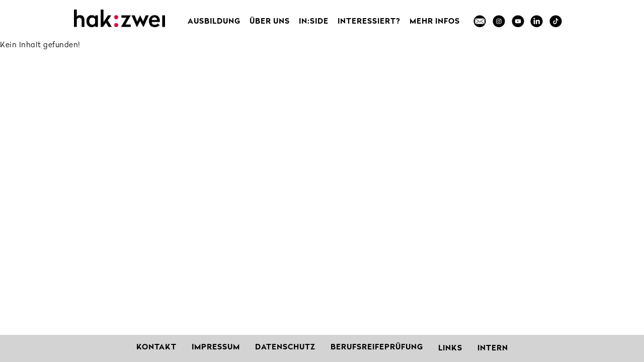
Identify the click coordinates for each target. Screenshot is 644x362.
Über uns (270, 22)
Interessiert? (369, 22)
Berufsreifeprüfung (377, 348)
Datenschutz (285, 348)
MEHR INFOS (435, 22)
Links (450, 349)
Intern (493, 349)
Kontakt (156, 348)
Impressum (216, 348)
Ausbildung (214, 22)
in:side (314, 22)
